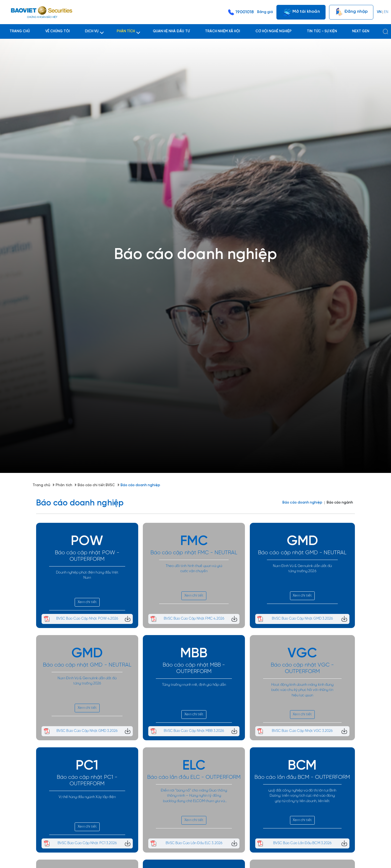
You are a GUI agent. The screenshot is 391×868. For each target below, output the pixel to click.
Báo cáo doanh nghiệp (110, 455)
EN (386, 12)
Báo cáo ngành (340, 470)
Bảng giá (265, 12)
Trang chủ (12, 455)
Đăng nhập (351, 12)
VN (379, 12)
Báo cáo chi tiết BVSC (67, 455)
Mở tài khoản (301, 12)
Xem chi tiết (87, 570)
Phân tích (34, 455)
